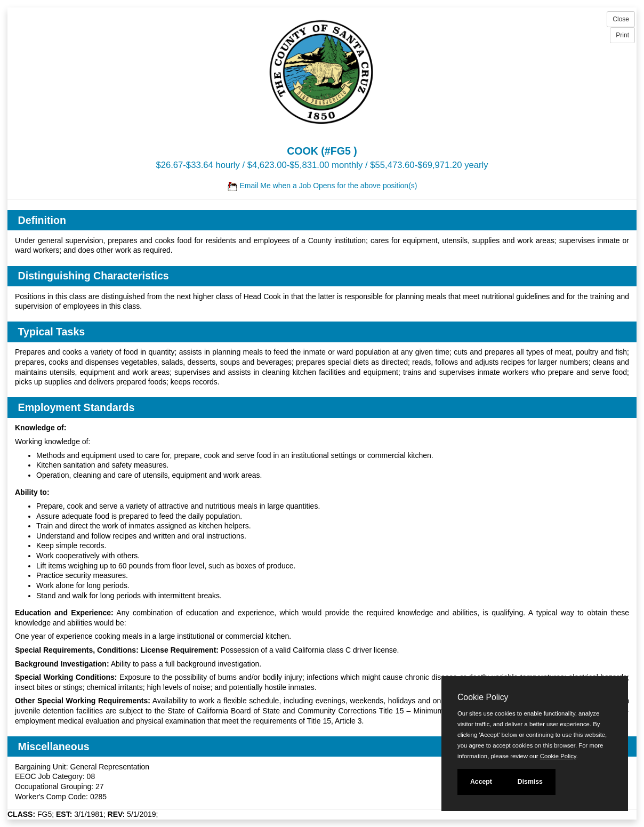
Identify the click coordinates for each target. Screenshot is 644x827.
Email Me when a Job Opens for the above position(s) (322, 186)
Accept (481, 782)
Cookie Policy (483, 697)
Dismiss (530, 782)
